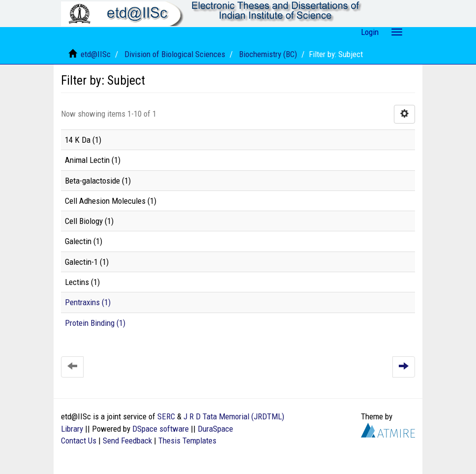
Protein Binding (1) (95, 323)
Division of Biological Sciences (175, 54)
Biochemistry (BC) (268, 54)
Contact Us (79, 441)
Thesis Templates (187, 441)
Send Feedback (127, 441)
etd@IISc (96, 54)
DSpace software (161, 429)
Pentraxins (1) (88, 302)
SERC (166, 416)
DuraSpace (215, 429)
